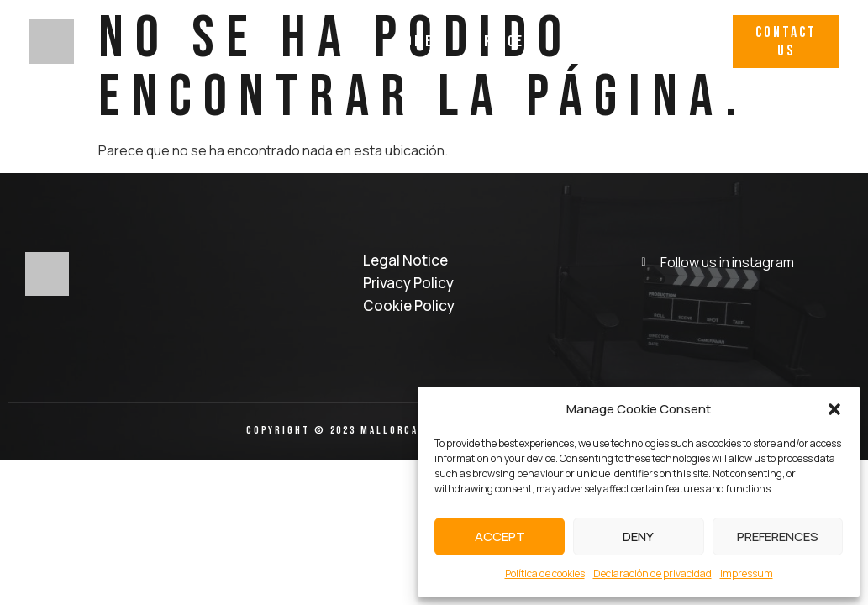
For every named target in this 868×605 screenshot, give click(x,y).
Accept (500, 537)
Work (586, 42)
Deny (638, 537)
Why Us (665, 42)
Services (500, 42)
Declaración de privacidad (652, 573)
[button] (834, 409)
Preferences (778, 537)
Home (415, 42)
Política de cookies (545, 573)
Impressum (747, 573)
